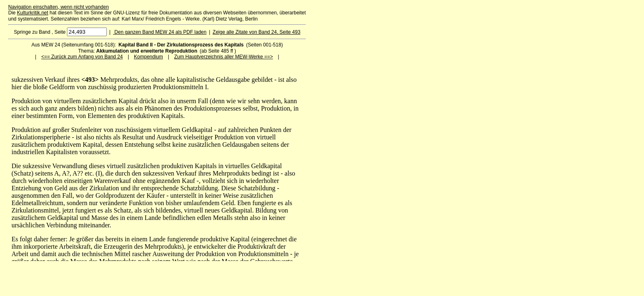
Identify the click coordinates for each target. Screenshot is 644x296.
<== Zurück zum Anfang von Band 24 (82, 57)
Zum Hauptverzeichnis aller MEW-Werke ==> (224, 57)
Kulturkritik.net (32, 13)
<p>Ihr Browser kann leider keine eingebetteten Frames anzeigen (157, 169)
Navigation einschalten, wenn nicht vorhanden (59, 7)
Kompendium (148, 57)
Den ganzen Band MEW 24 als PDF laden (160, 32)
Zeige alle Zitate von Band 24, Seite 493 (256, 32)
